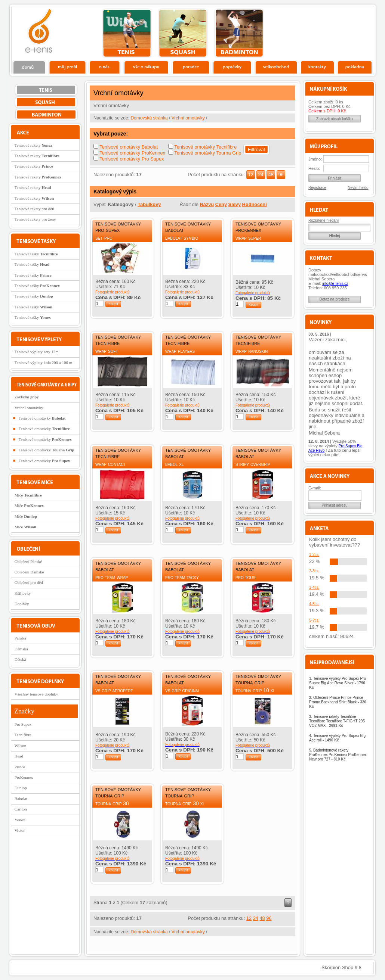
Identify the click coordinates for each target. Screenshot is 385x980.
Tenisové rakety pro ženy (35, 219)
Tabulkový (149, 204)
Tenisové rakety (33, 145)
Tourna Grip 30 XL (185, 803)
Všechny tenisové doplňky (36, 694)
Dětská (20, 659)
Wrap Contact (110, 464)
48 (271, 175)
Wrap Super (248, 238)
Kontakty (318, 67)
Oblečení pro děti (29, 582)
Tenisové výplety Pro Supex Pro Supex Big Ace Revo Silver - (338, 683)
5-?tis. (314, 620)
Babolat (21, 799)
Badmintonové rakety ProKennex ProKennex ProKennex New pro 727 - (338, 755)
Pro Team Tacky (182, 577)
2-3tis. (314, 571)
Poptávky (232, 67)
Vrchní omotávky (188, 118)
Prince (20, 767)
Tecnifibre (23, 735)
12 (250, 175)
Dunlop (21, 788)
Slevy (235, 204)
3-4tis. (314, 587)
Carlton (21, 809)
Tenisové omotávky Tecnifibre (205, 147)
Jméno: (315, 159)
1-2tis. (314, 555)
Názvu (207, 204)
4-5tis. (314, 604)
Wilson (20, 746)
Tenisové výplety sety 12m (37, 352)
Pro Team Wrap (112, 577)
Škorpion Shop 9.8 (341, 967)
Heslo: (314, 168)
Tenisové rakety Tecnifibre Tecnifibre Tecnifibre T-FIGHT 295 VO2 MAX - (337, 721)
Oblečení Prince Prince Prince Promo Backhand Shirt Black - (338, 702)
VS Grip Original (183, 690)
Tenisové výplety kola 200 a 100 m (43, 363)
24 (261, 175)
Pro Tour (246, 577)
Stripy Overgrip (253, 464)
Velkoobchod (276, 67)
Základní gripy (27, 397)
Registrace (317, 188)
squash (183, 33)
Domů (30, 67)
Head (19, 756)
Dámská (21, 649)
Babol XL (174, 464)
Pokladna (355, 67)
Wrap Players (180, 351)
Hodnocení (255, 204)
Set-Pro (104, 238)
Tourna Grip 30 (112, 803)
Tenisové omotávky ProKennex (132, 153)
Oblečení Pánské (28, 561)
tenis (127, 33)
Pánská (20, 638)
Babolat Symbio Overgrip (182, 241)
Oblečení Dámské (29, 572)
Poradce (191, 67)
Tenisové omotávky (42, 418)
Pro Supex (23, 724)
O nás (105, 67)
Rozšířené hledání (324, 220)
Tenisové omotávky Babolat (129, 147)
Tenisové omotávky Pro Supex (132, 159)
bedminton (239, 33)
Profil (67, 67)
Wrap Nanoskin (252, 351)
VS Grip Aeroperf (114, 690)
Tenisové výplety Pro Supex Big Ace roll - (337, 738)
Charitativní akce (335, 32)
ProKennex (24, 777)
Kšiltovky (23, 593)
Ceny (221, 204)
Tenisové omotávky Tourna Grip (208, 153)
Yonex (20, 820)
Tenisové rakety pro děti (34, 209)
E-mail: (315, 488)
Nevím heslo (358, 188)
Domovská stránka (149, 118)
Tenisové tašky (36, 254)
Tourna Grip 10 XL (255, 690)
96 (281, 175)
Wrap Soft (107, 351)
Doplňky (22, 604)
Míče (28, 495)
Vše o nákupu (146, 67)
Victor (20, 830)
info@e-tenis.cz (335, 284)
